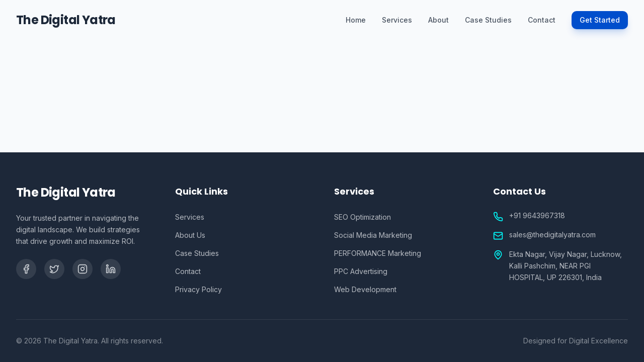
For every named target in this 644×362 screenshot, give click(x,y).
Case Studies (488, 20)
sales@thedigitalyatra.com (552, 235)
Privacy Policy (198, 289)
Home (356, 20)
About (438, 20)
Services (397, 20)
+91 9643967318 (537, 215)
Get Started (600, 20)
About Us (190, 235)
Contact (542, 20)
